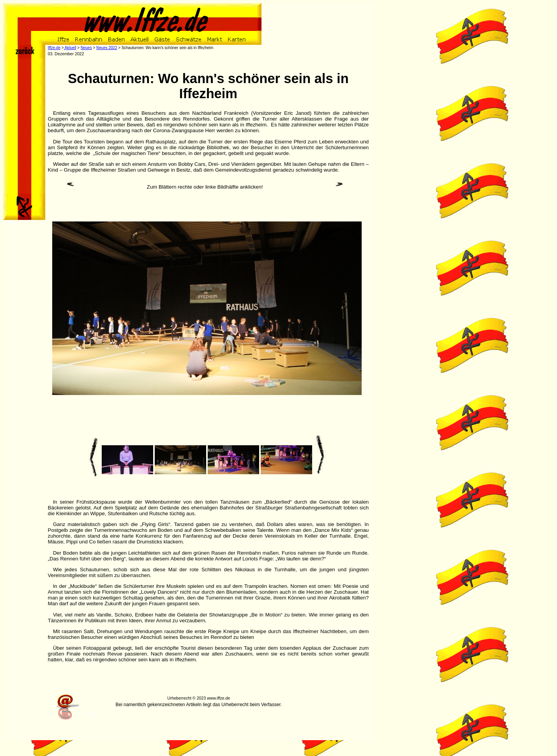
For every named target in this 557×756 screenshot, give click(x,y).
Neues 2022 (107, 48)
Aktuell (70, 48)
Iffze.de (54, 48)
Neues (86, 48)
